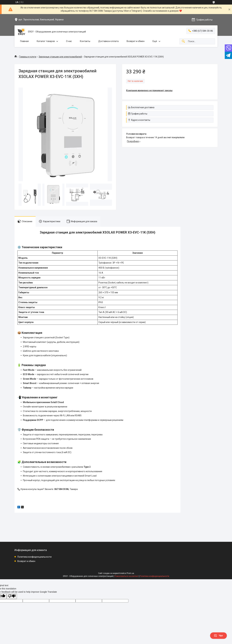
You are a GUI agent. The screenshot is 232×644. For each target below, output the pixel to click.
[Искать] (183, 41)
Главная (24, 41)
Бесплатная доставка (143, 107)
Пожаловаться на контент (126, 576)
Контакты (85, 41)
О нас (69, 41)
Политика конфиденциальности (34, 557)
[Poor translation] (12, 596)
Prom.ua (130, 573)
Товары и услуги (28, 57)
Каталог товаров (46, 41)
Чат (218, 636)
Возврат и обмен (136, 41)
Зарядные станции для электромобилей (60, 57)
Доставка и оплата (108, 41)
